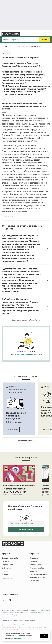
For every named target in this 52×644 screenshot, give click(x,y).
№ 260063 (7, 53)
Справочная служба (10, 558)
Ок (44, 636)
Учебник (5, 575)
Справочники (7, 565)
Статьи (6, 495)
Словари (5, 562)
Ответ (4, 112)
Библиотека (7, 568)
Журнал (5, 572)
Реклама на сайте (37, 568)
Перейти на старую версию (19, 621)
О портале (34, 558)
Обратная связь (36, 565)
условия (18, 638)
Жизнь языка (16, 495)
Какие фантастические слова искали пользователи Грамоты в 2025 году (19, 489)
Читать (13, 429)
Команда (33, 562)
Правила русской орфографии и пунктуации (16, 416)
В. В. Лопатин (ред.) (14, 422)
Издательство (8, 578)
